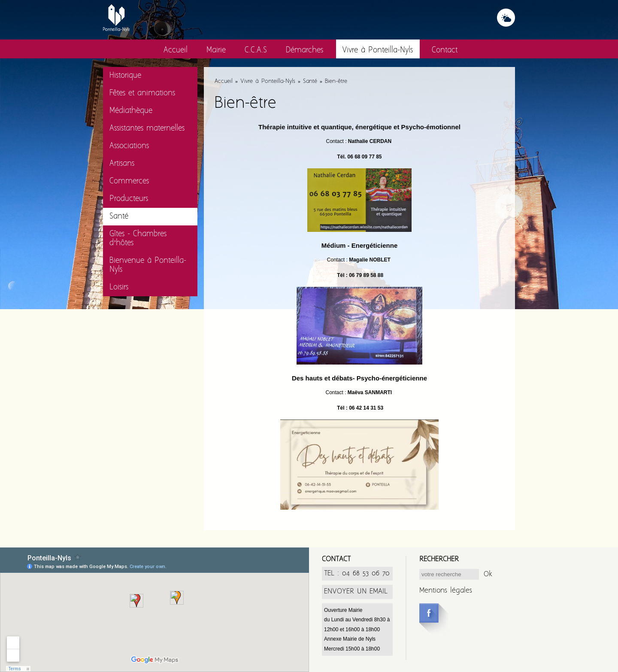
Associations (129, 146)
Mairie (216, 50)
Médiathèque (131, 111)
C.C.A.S (256, 50)
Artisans (122, 164)
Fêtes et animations (142, 93)
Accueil (176, 50)
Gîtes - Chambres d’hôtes (138, 239)
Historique (125, 76)
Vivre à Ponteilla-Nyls (377, 50)
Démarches (304, 50)
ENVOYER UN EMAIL (356, 591)
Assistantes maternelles (147, 129)
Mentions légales (446, 591)
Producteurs (129, 199)
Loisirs (119, 287)
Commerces (129, 181)
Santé (119, 217)
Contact (445, 50)
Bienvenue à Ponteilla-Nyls (148, 265)
